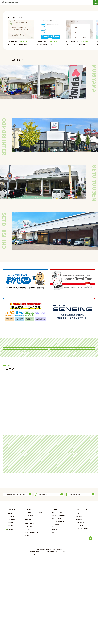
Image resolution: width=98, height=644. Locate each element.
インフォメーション (81, 594)
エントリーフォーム (57, 618)
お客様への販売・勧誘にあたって (84, 614)
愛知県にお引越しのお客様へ (32, 618)
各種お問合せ (79, 605)
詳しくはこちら (26, 336)
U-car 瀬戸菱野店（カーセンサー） (33, 601)
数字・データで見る (57, 598)
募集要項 (54, 615)
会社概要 (78, 599)
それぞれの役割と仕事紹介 (59, 606)
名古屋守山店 (11, 602)
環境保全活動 (79, 602)
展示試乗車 (28, 605)
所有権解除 (27, 621)
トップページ (11, 594)
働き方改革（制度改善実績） (59, 601)
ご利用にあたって (80, 608)
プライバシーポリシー (81, 611)
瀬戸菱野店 (10, 611)
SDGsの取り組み (56, 609)
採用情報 (55, 594)
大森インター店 (11, 605)
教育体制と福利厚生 (57, 604)
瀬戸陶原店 (10, 608)
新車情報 (10, 615)
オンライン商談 (28, 612)
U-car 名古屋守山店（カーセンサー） (34, 598)
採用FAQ (54, 612)
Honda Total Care (29, 615)
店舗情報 (10, 599)
